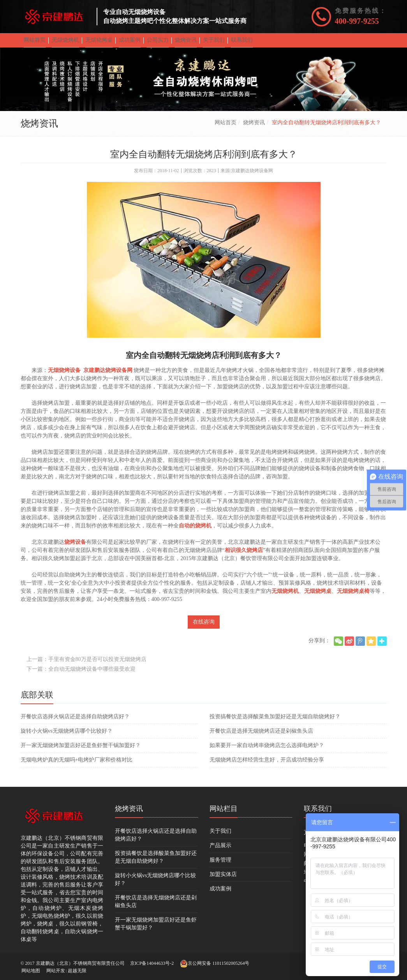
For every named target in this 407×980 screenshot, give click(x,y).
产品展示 (220, 851)
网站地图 (31, 971)
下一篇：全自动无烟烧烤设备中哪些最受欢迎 (81, 674)
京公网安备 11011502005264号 (215, 964)
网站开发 (56, 971)
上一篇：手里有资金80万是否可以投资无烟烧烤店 (86, 665)
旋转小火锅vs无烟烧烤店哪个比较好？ (67, 736)
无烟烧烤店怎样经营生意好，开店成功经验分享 (267, 765)
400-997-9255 (357, 21)
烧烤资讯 (254, 128)
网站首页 (226, 128)
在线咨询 (204, 627)
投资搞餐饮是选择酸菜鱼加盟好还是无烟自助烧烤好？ (275, 722)
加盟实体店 (223, 880)
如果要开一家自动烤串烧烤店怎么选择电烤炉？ (267, 751)
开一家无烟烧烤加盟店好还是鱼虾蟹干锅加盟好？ (81, 751)
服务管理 (220, 865)
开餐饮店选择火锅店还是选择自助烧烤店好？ (75, 722)
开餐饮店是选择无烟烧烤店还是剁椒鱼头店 (261, 736)
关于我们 (220, 836)
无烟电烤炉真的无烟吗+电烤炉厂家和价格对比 (77, 765)
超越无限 (77, 971)
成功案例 (220, 894)
